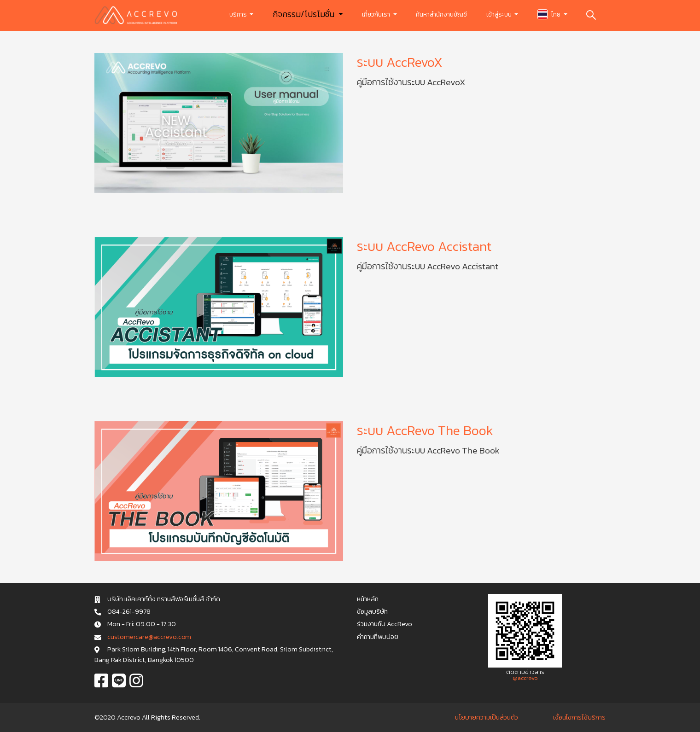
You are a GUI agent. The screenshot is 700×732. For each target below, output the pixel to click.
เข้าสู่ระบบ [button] (500, 15)
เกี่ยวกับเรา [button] (377, 15)
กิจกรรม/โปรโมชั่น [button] (304, 14)
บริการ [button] (239, 15)
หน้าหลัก (368, 599)
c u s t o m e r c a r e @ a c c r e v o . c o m (149, 637)
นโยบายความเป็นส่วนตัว (487, 717)
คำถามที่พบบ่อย (378, 637)
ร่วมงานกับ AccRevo (385, 624)
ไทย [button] (550, 14)
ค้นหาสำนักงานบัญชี (441, 15)
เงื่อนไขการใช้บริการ (579, 717)
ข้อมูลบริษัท (372, 611)
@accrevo (525, 678)
